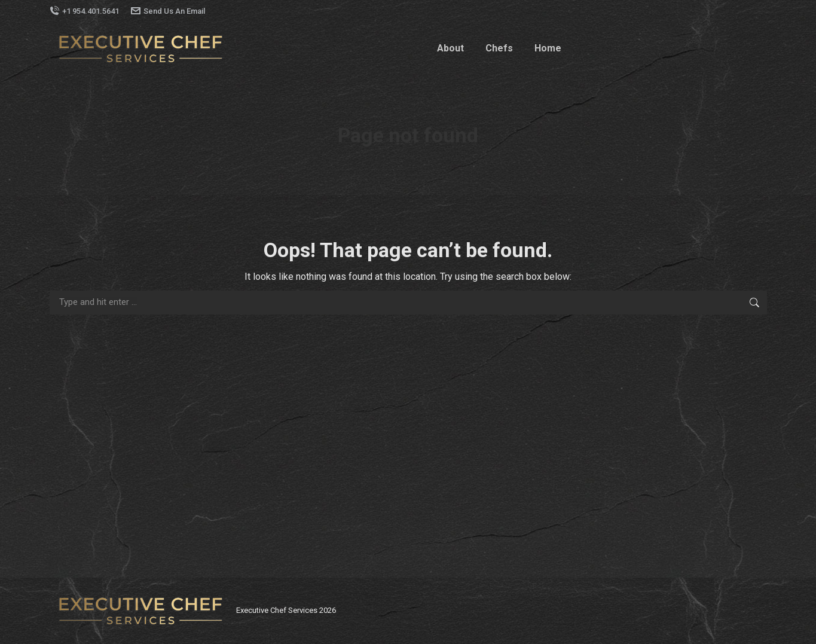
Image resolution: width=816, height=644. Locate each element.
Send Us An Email (168, 11)
